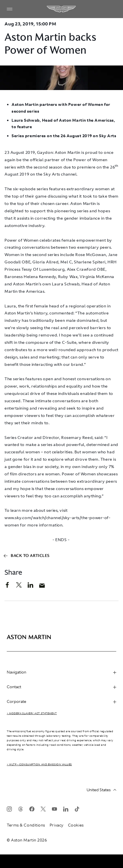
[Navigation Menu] (10, 9)
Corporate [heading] (61, 701)
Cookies (76, 825)
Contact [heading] (61, 687)
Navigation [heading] (61, 672)
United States (101, 790)
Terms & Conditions (26, 825)
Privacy (57, 825)
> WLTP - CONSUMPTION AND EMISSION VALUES (39, 764)
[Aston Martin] (61, 9)
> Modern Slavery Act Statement (32, 713)
